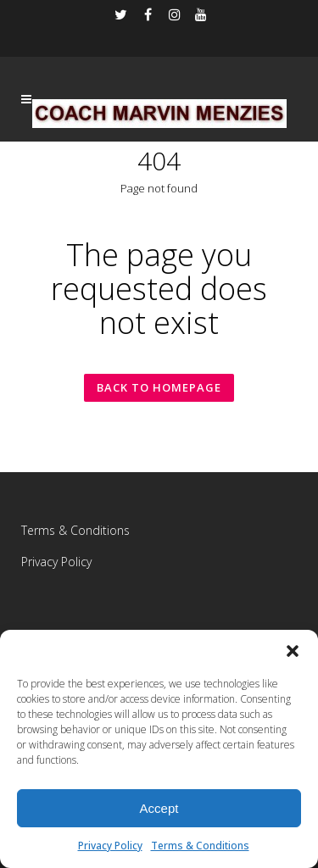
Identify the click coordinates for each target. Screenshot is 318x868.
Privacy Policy (110, 846)
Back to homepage (159, 387)
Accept (159, 808)
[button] (293, 651)
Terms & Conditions (200, 846)
